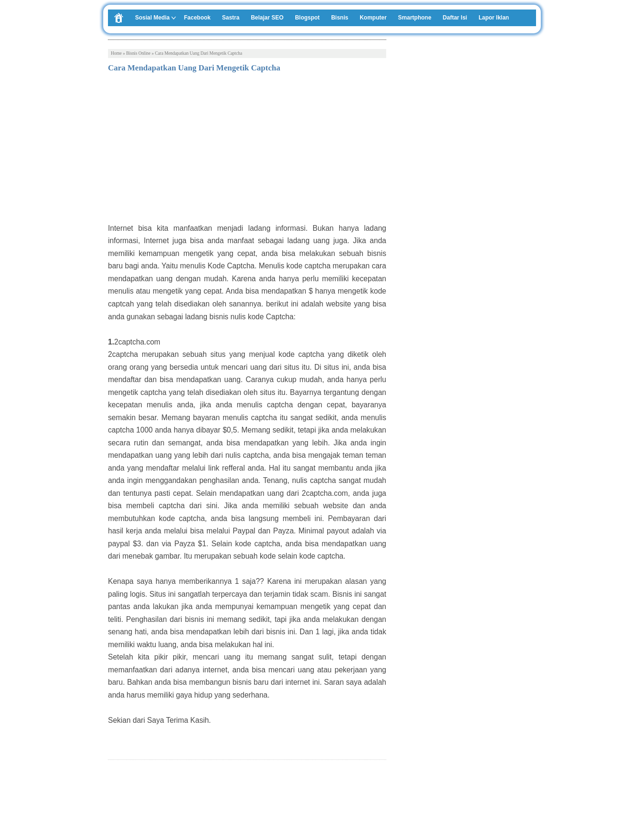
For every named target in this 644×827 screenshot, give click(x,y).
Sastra (231, 18)
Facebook (197, 18)
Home (116, 53)
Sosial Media (152, 18)
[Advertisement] (247, 151)
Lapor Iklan (494, 18)
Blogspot (307, 18)
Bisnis (340, 18)
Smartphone (415, 18)
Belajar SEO (267, 18)
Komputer (373, 18)
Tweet (117, 793)
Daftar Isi (455, 18)
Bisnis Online (138, 53)
